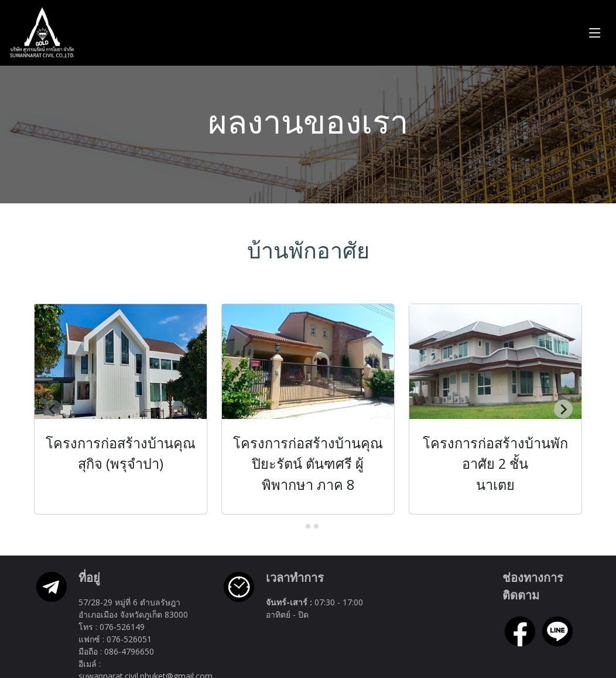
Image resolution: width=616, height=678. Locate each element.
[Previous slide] (53, 410)
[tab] (300, 527)
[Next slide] (563, 410)
